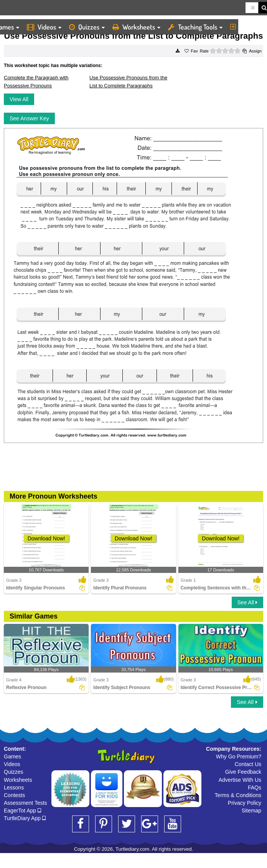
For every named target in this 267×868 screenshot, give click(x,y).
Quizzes (87, 27)
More (244, 27)
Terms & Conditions (238, 795)
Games (12, 756)
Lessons (14, 788)
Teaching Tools (195, 27)
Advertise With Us (240, 780)
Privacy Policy (245, 803)
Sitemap (251, 811)
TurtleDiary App (25, 818)
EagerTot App (22, 811)
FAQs (255, 788)
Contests (14, 795)
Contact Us (248, 764)
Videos (44, 27)
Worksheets (136, 27)
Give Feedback (243, 772)
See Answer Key (29, 118)
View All (19, 99)
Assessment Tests (26, 803)
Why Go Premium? (239, 756)
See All (247, 602)
